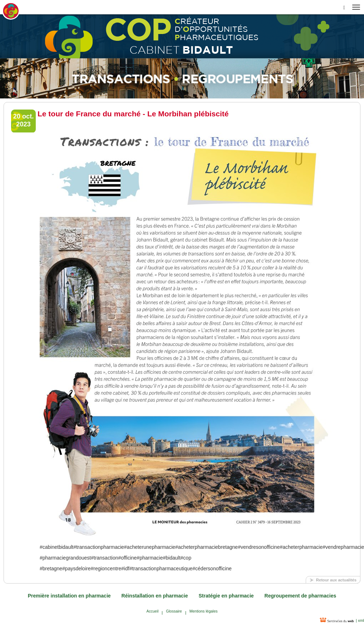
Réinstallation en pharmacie (155, 596)
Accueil (152, 611)
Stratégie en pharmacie (226, 596)
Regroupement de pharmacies (301, 596)
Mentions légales (204, 611)
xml (360, 620)
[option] (182, 78)
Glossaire (174, 611)
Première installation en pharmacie (69, 596)
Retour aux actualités (336, 580)
